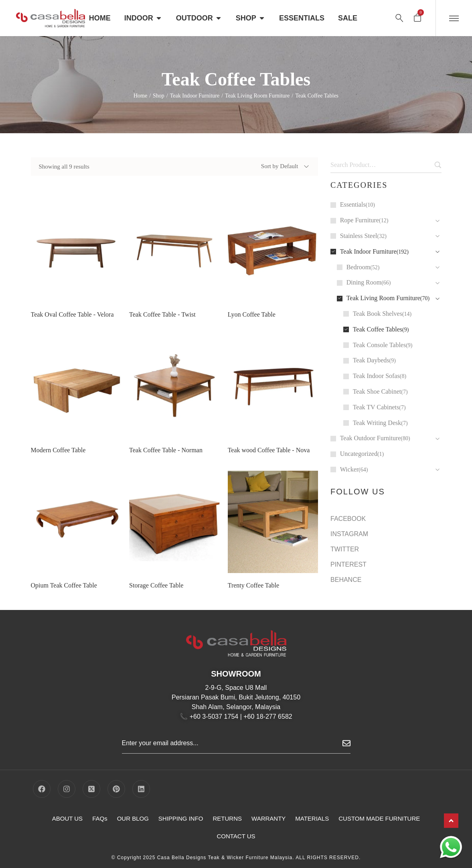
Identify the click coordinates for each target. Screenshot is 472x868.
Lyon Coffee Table (252, 314)
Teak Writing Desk (377, 423)
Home (140, 96)
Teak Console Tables (380, 345)
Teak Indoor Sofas (376, 376)
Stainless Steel (359, 236)
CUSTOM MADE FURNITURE (379, 818)
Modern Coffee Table (58, 459)
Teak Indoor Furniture (195, 96)
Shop (159, 96)
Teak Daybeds (371, 360)
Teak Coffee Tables (378, 329)
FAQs (100, 818)
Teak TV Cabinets (376, 407)
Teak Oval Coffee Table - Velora (72, 314)
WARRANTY (268, 818)
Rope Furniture (360, 220)
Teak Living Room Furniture (257, 96)
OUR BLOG (133, 818)
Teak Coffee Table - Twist (162, 314)
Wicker (349, 469)
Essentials (353, 204)
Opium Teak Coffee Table (64, 594)
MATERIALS (312, 818)
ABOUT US (67, 818)
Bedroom (359, 267)
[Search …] (399, 18)
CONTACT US (236, 836)
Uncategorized (359, 454)
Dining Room (364, 282)
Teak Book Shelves (378, 314)
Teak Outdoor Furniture (371, 438)
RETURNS (228, 818)
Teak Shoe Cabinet (377, 391)
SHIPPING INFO (181, 818)
